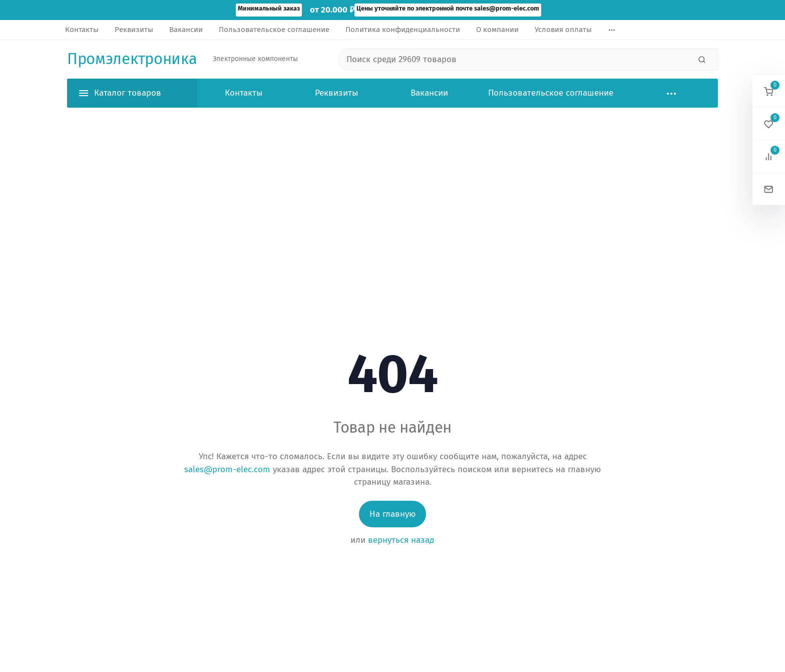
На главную (392, 514)
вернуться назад (401, 540)
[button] (769, 91)
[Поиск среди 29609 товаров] (514, 60)
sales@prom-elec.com (227, 469)
